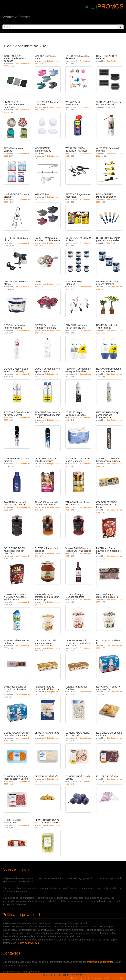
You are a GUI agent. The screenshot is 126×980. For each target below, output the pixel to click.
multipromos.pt (76, 978)
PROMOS (110, 6)
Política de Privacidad (28, 943)
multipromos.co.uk (112, 978)
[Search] (120, 27)
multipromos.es (93, 978)
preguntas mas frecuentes (100, 962)
